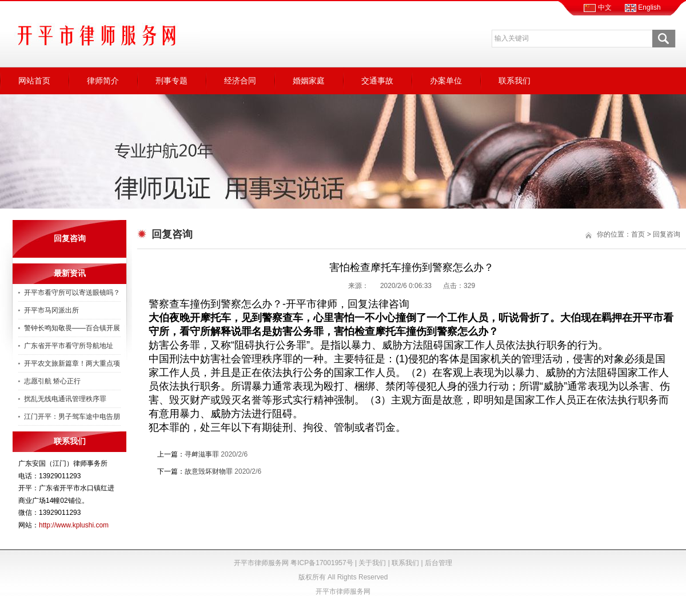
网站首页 (34, 81)
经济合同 (240, 81)
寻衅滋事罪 (202, 454)
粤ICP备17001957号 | (324, 563)
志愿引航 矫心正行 (52, 381)
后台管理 (438, 563)
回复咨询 (667, 234)
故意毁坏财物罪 (209, 471)
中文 (597, 7)
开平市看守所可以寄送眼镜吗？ (72, 293)
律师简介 (103, 81)
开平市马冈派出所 (51, 310)
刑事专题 (171, 81)
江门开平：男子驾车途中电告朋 (72, 417)
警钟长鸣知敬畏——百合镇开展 (72, 328)
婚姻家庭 (309, 81)
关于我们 (372, 563)
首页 (638, 234)
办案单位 (446, 81)
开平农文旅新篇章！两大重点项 (72, 363)
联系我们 (514, 81)
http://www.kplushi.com (74, 525)
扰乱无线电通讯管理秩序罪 (65, 399)
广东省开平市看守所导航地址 (69, 346)
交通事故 (377, 81)
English (643, 7)
